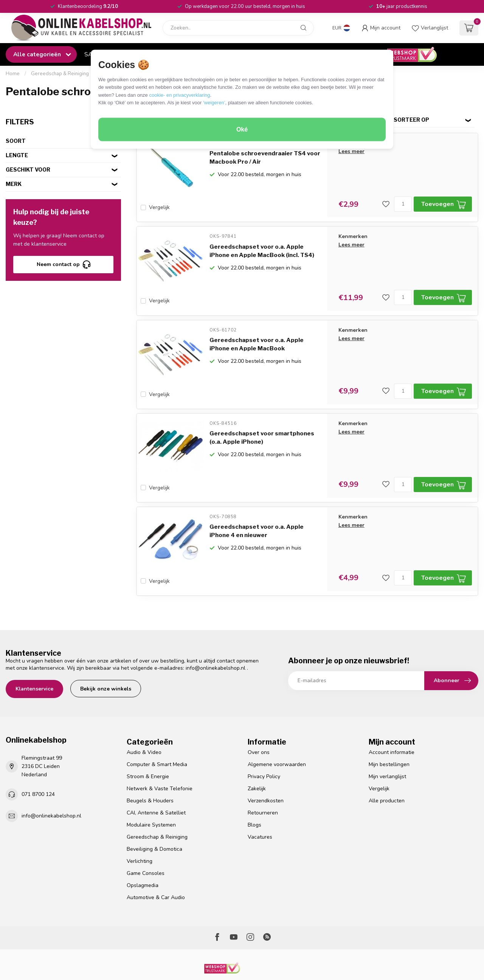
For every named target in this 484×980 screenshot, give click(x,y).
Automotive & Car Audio (156, 876)
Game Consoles (146, 852)
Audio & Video (144, 732)
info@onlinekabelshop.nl (216, 647)
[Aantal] (403, 204)
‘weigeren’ (214, 103)
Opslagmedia (143, 864)
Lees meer (351, 151)
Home (13, 74)
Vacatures (260, 816)
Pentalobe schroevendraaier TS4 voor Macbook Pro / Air (265, 158)
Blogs (254, 804)
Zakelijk (257, 767)
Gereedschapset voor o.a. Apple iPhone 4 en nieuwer (257, 514)
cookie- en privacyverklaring (179, 95)
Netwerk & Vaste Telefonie (160, 767)
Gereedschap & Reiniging (60, 74)
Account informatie (392, 732)
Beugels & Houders (150, 780)
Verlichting (140, 840)
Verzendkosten (266, 780)
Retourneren (263, 792)
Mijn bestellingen (389, 743)
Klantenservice (34, 668)
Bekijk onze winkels (106, 668)
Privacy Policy (264, 755)
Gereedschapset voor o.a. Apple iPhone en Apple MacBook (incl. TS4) (262, 247)
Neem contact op (64, 265)
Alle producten (387, 780)
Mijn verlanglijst (387, 755)
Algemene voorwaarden (277, 743)
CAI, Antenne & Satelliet (156, 792)
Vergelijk (159, 207)
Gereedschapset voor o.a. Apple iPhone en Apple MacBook (257, 336)
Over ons (259, 732)
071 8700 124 (38, 773)
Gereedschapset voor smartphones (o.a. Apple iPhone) (262, 425)
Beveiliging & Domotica (154, 828)
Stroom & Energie (148, 755)
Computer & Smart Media (157, 743)
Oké (242, 129)
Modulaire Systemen (151, 804)
